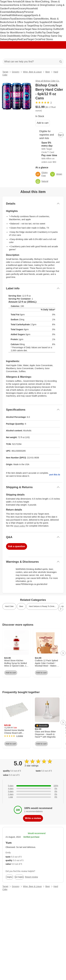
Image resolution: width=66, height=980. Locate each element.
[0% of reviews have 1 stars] (33, 797)
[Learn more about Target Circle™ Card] (50, 148)
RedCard (22, 39)
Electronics (21, 19)
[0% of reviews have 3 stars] (33, 791)
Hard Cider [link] (9, 606)
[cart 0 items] (60, 54)
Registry (13, 39)
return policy (20, 526)
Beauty (20, 12)
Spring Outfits (53, 29)
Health (9, 15)
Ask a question (17, 546)
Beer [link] (21, 606)
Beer (48, 72)
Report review (31, 877)
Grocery (22, 8)
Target (5, 72)
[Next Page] (61, 609)
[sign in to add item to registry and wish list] (61, 135)
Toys (12, 19)
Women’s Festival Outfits (29, 33)
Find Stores (47, 39)
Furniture (13, 8)
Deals (11, 29)
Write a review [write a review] (33, 818)
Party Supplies (41, 22)
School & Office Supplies (20, 22)
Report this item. (55, 475)
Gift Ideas (54, 22)
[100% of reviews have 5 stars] (33, 786)
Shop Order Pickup (35, 36)
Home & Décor (21, 5)
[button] (42, 726)
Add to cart (43, 123)
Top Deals (47, 33)
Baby (14, 12)
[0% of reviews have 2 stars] (33, 794)
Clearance (19, 29)
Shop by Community (45, 26)
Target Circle (34, 39)
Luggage (27, 15)
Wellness (17, 15)
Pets (9, 26)
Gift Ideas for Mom (31, 2)
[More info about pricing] (61, 109)
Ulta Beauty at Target (22, 26)
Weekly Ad (19, 36)
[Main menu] (6, 54)
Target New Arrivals (10, 2)
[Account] (52, 54)
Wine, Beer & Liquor (32, 72)
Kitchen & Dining (38, 5)
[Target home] (33, 54)
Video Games (34, 19)
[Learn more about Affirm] (50, 159)
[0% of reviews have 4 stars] (33, 789)
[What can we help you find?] (33, 62)
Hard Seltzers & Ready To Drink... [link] (42, 606)
